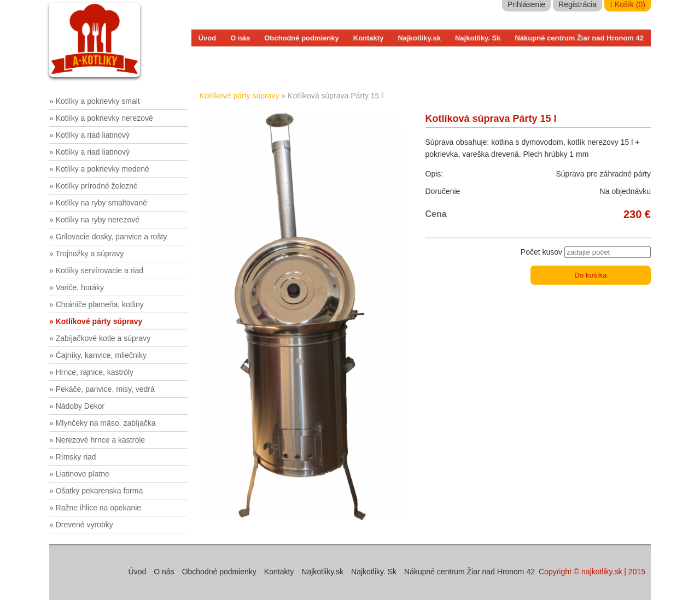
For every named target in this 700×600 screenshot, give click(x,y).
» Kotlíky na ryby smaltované (98, 203)
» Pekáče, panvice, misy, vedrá (102, 389)
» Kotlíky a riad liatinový (89, 135)
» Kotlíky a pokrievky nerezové (101, 118)
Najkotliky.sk (419, 38)
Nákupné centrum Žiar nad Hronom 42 (580, 38)
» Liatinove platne (79, 474)
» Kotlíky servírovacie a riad (96, 270)
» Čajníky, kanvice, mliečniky (98, 355)
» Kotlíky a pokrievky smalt (95, 101)
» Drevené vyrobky (81, 525)
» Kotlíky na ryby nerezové (94, 220)
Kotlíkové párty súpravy (240, 96)
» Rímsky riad (73, 457)
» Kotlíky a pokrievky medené (99, 169)
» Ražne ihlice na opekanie (95, 508)
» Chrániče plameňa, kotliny (97, 304)
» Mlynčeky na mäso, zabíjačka (103, 423)
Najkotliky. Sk (478, 38)
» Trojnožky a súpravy (86, 254)
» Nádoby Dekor (77, 406)
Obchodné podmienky (302, 38)
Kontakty (369, 38)
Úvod (208, 38)
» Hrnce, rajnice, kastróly (91, 372)
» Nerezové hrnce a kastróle (97, 440)
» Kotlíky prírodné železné (94, 186)
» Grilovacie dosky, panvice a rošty (108, 237)
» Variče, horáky (77, 287)
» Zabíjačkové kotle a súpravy (100, 338)
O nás (240, 38)
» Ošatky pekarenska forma (96, 491)
